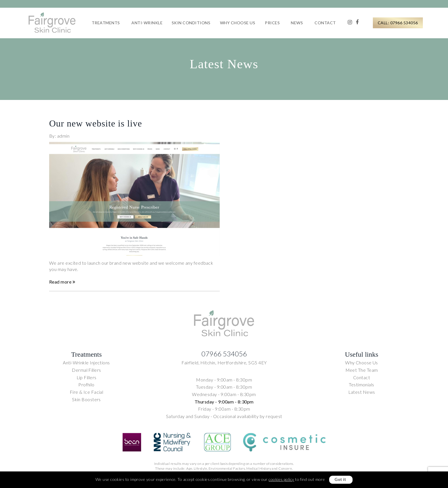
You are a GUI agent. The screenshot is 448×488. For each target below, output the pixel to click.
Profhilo (86, 384)
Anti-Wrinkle (147, 23)
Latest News (362, 392)
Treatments (106, 23)
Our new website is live (96, 126)
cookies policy (281, 479)
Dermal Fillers (86, 370)
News (297, 23)
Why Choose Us (238, 23)
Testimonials (361, 384)
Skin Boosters (86, 399)
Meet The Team (362, 370)
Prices (272, 23)
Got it (340, 479)
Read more (62, 284)
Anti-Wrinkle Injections (86, 363)
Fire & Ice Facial (87, 392)
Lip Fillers (87, 377)
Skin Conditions (191, 23)
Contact (325, 23)
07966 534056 (224, 354)
